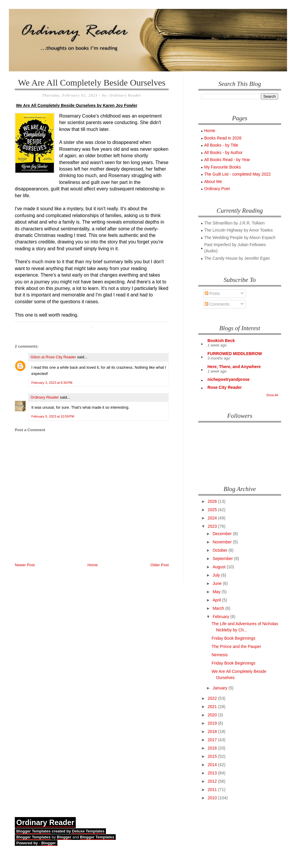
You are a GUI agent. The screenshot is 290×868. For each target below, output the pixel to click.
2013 (213, 773)
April (217, 600)
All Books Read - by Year (227, 160)
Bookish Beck (221, 341)
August (219, 567)
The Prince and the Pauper (236, 646)
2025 (213, 510)
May (217, 592)
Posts (212, 293)
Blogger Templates (33, 831)
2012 (213, 781)
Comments (217, 304)
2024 (213, 518)
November (223, 542)
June (217, 583)
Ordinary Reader (45, 397)
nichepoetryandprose (228, 379)
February (221, 617)
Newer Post (25, 565)
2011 (213, 790)
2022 (213, 698)
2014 (213, 765)
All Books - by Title (221, 145)
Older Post (160, 565)
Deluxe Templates (88, 831)
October (220, 550)
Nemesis (220, 655)
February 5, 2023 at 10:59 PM (53, 416)
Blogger (64, 837)
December (223, 534)
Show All (272, 395)
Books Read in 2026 (223, 138)
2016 (213, 748)
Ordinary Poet (217, 189)
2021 (213, 707)
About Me (213, 182)
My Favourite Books (223, 167)
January (220, 688)
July (217, 575)
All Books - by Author (223, 153)
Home (93, 565)
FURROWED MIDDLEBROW (235, 354)
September (223, 559)
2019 (213, 723)
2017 (213, 740)
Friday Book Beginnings (233, 638)
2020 (213, 715)
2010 (213, 798)
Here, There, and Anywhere (234, 367)
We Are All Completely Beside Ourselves (92, 82)
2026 (213, 501)
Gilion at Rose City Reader (53, 357)
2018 (213, 731)
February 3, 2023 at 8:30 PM (52, 383)
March (219, 608)
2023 (213, 526)
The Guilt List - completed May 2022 (237, 174)
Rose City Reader (225, 387)
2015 (213, 756)
